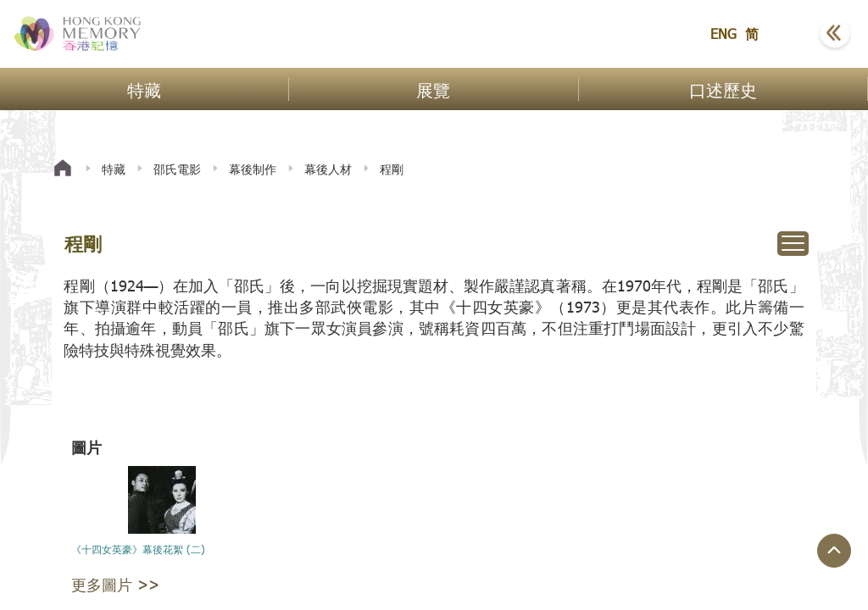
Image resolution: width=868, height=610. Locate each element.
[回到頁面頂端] (834, 551)
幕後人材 (328, 169)
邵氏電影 (177, 169)
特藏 (114, 169)
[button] (793, 34)
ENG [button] (723, 33)
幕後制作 (253, 169)
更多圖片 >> (115, 584)
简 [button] (752, 33)
